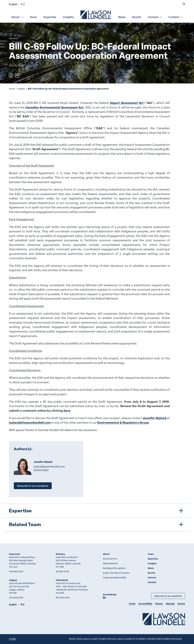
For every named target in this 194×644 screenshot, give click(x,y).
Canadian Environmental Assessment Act (54, 107)
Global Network (110, 563)
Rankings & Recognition (114, 568)
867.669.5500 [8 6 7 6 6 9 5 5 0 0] (63, 598)
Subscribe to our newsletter (33, 486)
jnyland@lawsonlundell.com (30, 422)
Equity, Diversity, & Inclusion (116, 573)
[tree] (97, 518)
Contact (176, 17)
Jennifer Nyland (154, 418)
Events (137, 17)
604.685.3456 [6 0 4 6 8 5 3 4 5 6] (16, 571)
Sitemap (170, 604)
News (122, 17)
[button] (184, 4)
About (17, 17)
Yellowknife (62, 580)
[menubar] (97, 14)
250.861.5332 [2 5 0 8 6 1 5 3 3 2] (63, 571)
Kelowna (60, 554)
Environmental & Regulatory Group (123, 422)
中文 (23, 4)
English (13, 4)
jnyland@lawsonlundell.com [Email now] (49, 467)
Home (12, 89)
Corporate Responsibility (115, 577)
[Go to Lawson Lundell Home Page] (164, 619)
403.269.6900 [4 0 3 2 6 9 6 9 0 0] (16, 598)
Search (181, 604)
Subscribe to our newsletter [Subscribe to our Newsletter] (168, 596)
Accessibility (145, 604)
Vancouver (15, 554)
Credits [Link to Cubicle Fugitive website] (12, 639)
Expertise (50, 17)
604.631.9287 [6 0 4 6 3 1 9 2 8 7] (41, 470)
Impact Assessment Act (127, 103)
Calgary (13, 580)
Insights (68, 17)
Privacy (159, 604)
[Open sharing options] (18, 75)
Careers (155, 17)
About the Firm (110, 559)
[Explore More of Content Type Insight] (14, 38)
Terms (132, 604)
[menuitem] (96, 14)
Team (33, 17)
